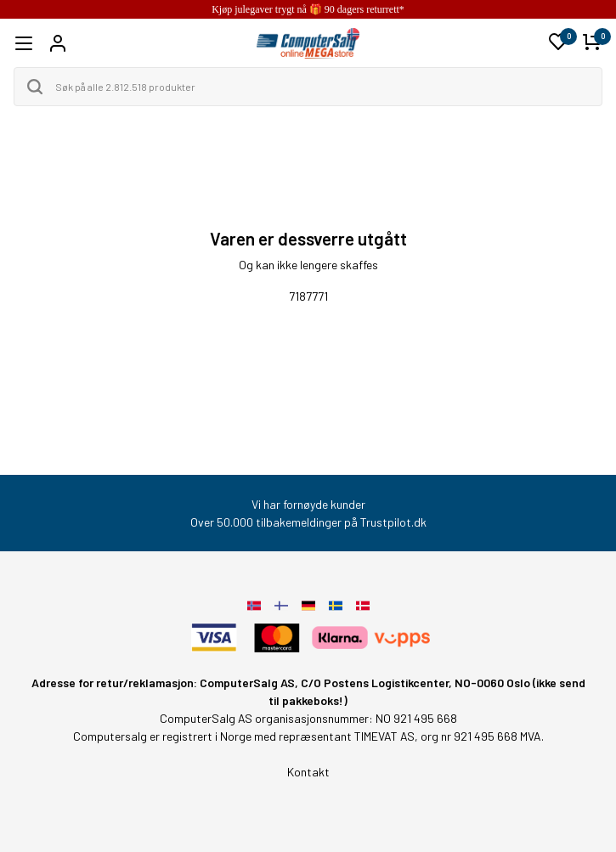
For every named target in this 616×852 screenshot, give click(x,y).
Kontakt (308, 772)
